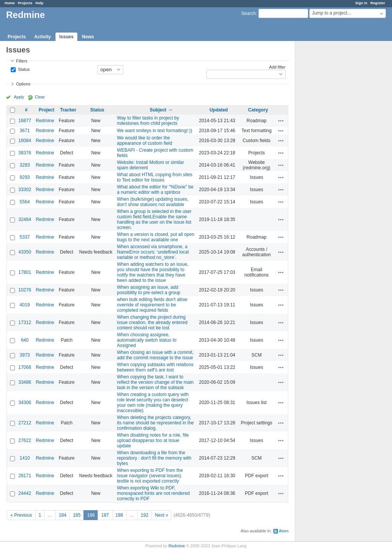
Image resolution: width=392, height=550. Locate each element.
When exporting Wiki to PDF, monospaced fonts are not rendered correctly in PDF (154, 493)
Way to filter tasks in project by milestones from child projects (148, 121)
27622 (25, 440)
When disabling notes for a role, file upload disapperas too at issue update (153, 440)
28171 (25, 476)
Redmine (45, 121)
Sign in (361, 3)
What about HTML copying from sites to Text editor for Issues (155, 177)
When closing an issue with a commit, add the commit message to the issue (155, 355)
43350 (25, 252)
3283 (25, 165)
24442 (25, 493)
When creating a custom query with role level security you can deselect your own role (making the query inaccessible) (153, 403)
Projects (25, 3)
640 (25, 340)
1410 (25, 458)
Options (23, 84)
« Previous (21, 515)
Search (248, 13)
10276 (25, 290)
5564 (25, 202)
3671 (25, 131)
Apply (19, 97)
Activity (42, 37)
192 (145, 515)
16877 (25, 121)
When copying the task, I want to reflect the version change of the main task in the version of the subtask (155, 382)
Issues (66, 37)
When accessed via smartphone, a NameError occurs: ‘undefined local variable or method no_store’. (153, 252)
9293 (25, 177)
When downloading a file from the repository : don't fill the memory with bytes (154, 458)
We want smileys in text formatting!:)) (155, 131)
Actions (281, 121)
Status (23, 69)
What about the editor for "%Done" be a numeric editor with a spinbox (155, 190)
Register (378, 3)
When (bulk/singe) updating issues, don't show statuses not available (153, 202)
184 (62, 515)
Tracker (68, 110)
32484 (25, 219)
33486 (25, 382)
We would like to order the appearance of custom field (145, 141)
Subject (158, 110)
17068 (25, 367)
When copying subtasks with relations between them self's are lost (155, 367)
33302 (25, 190)
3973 (25, 355)
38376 (25, 153)
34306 (25, 403)
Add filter (277, 67)
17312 (25, 322)
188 (119, 515)
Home (10, 3)
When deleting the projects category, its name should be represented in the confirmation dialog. (156, 423)
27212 (25, 423)
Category (258, 110)
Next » (162, 515)
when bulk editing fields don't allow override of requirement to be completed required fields (152, 305)
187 (105, 515)
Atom (284, 531)
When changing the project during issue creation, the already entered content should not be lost (152, 322)
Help (40, 3)
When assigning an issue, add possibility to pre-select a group (149, 290)
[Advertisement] (333, 161)
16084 (25, 141)
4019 (25, 305)
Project (47, 110)
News (88, 37)
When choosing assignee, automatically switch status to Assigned (147, 340)
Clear (40, 97)
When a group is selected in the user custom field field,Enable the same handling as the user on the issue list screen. (154, 219)
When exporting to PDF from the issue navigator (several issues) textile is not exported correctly (150, 476)
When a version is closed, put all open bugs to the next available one (156, 237)
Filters (22, 61)
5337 (25, 237)
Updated (219, 110)
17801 (25, 272)
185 (77, 515)
